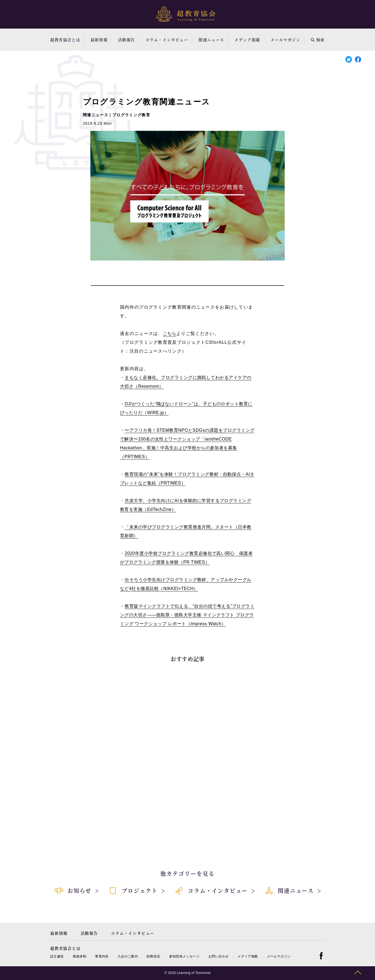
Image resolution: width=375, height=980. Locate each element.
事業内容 (102, 956)
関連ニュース (211, 40)
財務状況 (153, 956)
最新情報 (99, 40)
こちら (170, 333)
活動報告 (127, 40)
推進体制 (79, 956)
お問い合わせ (219, 956)
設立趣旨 (57, 956)
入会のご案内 (128, 956)
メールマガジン (285, 40)
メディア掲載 (247, 40)
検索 (318, 40)
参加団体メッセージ (184, 956)
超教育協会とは (65, 40)
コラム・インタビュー (167, 40)
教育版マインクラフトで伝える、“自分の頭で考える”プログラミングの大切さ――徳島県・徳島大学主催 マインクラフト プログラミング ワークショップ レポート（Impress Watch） (187, 615)
